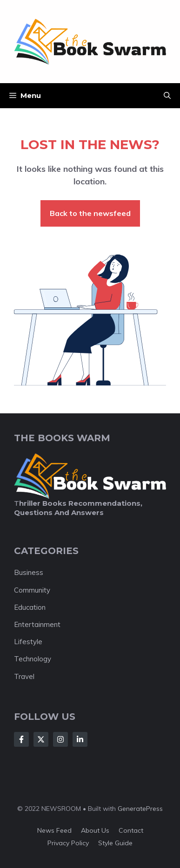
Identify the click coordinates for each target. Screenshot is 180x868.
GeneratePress (140, 809)
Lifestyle (28, 642)
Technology (33, 659)
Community (32, 590)
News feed (54, 830)
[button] (167, 96)
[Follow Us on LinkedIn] (80, 739)
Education (30, 607)
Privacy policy (68, 843)
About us (95, 830)
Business (29, 572)
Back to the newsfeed (90, 213)
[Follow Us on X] (41, 739)
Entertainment (37, 624)
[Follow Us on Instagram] (60, 739)
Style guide (115, 843)
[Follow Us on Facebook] (21, 739)
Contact (131, 830)
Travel (24, 676)
